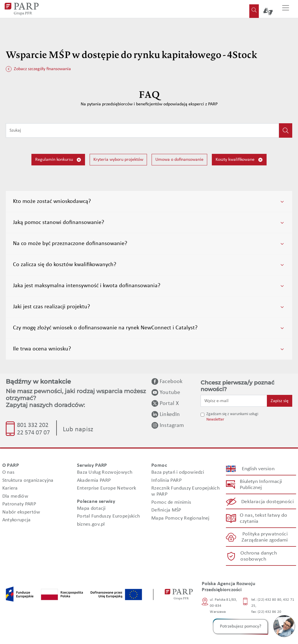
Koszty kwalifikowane (239, 160)
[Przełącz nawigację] (286, 9)
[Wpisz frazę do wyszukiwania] (142, 130)
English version (258, 469)
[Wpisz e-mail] (234, 401)
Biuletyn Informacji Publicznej (261, 485)
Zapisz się (280, 401)
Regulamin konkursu (58, 160)
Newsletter (215, 420)
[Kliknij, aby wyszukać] (286, 130)
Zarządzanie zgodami (265, 541)
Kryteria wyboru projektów (118, 160)
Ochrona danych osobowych (258, 556)
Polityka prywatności (265, 534)
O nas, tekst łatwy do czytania (263, 518)
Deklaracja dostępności (268, 502)
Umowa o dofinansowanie (179, 160)
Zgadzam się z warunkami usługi (232, 414)
